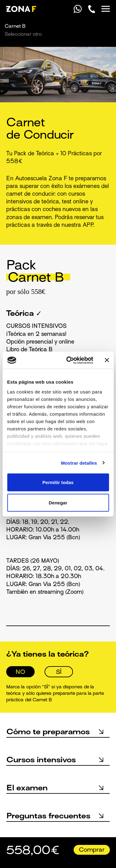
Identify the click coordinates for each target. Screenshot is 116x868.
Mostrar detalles (79, 463)
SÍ (59, 672)
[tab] (58, 278)
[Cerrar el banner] (107, 360)
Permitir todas (58, 482)
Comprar (92, 850)
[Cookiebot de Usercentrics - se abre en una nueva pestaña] (69, 360)
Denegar (58, 502)
